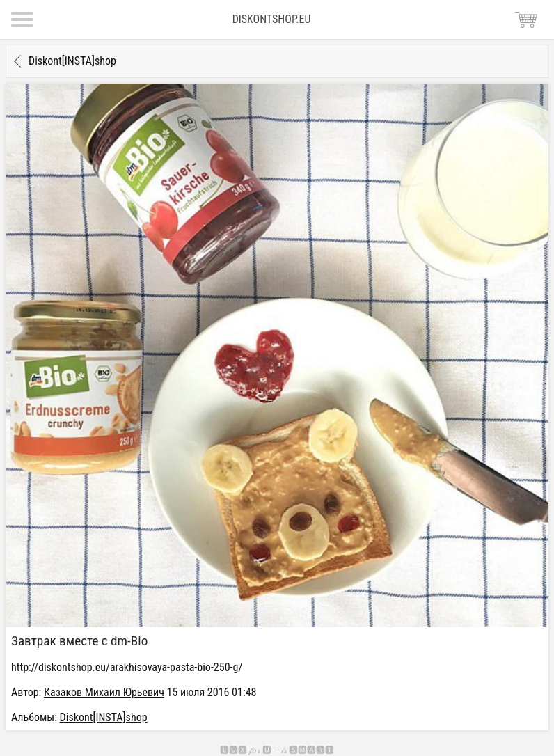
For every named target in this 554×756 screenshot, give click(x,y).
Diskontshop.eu (272, 19)
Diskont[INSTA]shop (72, 61)
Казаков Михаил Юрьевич (104, 692)
